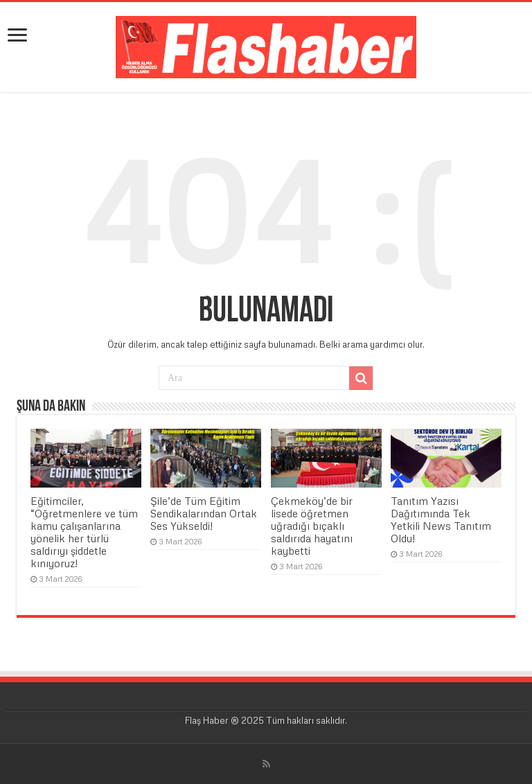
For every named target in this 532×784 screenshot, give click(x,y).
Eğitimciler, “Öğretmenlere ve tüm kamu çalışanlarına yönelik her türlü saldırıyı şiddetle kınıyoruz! (84, 532)
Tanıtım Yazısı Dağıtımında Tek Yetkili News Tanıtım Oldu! (441, 519)
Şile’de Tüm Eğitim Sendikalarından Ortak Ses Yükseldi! (204, 513)
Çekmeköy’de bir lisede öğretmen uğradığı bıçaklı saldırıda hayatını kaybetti (312, 526)
